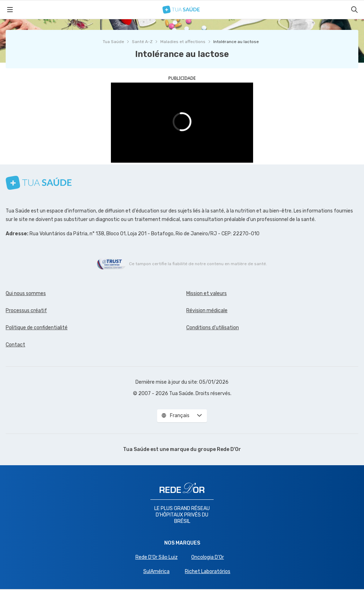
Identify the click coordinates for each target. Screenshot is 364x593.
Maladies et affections (183, 42)
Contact (15, 345)
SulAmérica (156, 571)
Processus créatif (26, 311)
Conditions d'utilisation (213, 328)
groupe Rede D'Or (219, 449)
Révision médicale (207, 311)
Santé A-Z (142, 42)
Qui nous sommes (26, 293)
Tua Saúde (113, 42)
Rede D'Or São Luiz (157, 557)
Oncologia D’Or (208, 557)
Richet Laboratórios (208, 571)
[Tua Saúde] (181, 10)
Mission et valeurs (207, 293)
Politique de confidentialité (37, 328)
